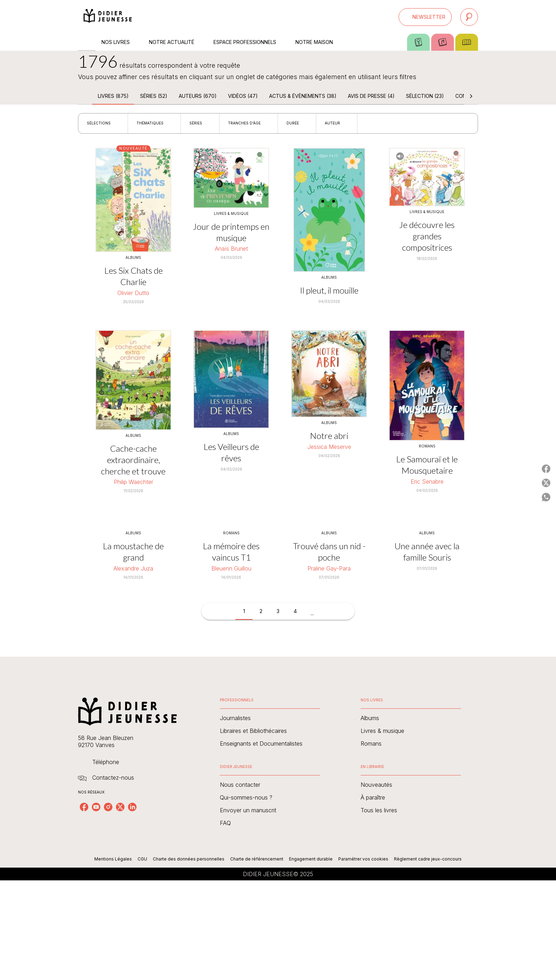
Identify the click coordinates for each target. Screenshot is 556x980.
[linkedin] (132, 807)
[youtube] (96, 807)
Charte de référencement (257, 859)
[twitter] (120, 807)
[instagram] (108, 807)
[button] (425, 17)
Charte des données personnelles (189, 859)
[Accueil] (108, 17)
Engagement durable (311, 859)
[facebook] (84, 807)
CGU (142, 859)
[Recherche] (469, 17)
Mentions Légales (113, 859)
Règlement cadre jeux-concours (428, 859)
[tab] (87, 42)
